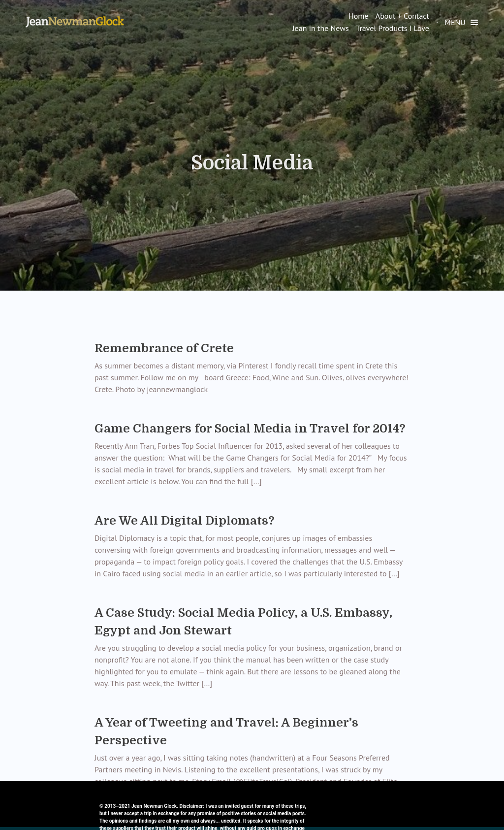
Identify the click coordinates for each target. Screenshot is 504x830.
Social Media (252, 163)
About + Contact (402, 16)
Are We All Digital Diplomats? (185, 521)
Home (358, 16)
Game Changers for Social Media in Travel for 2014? (250, 429)
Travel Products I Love (393, 28)
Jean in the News (321, 28)
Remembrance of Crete (164, 348)
